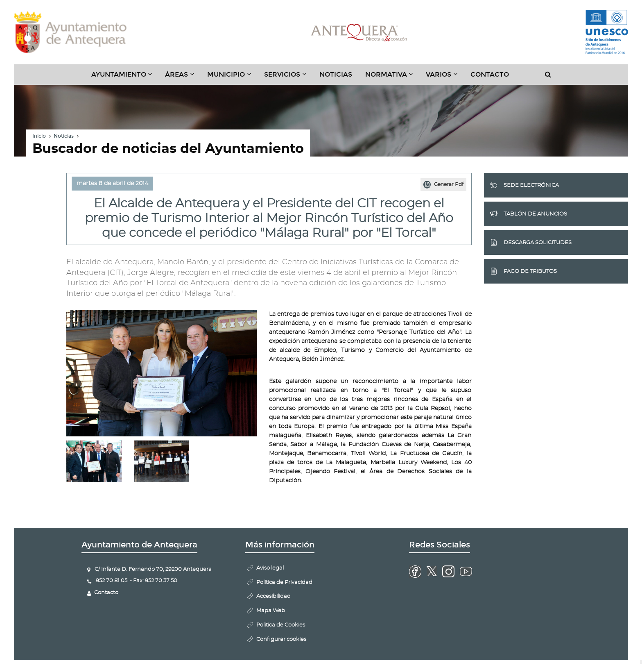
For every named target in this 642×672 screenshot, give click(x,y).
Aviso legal (270, 568)
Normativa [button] (392, 77)
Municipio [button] (232, 77)
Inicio (39, 136)
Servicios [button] (288, 77)
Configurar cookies (281, 639)
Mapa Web (271, 611)
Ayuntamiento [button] (125, 77)
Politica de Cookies (281, 625)
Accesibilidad (274, 596)
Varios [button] (445, 77)
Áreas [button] (183, 77)
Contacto (490, 74)
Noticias (336, 74)
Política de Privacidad (284, 582)
